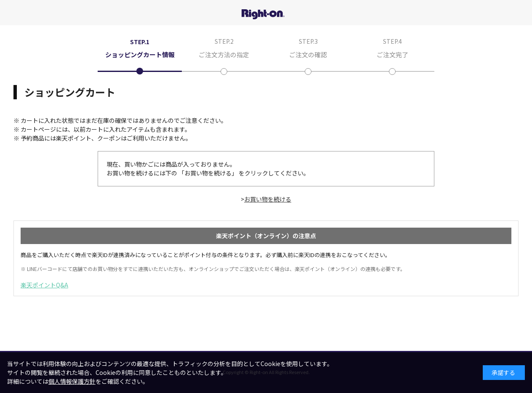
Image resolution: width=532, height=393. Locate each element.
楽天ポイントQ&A (44, 285)
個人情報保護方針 (72, 381)
